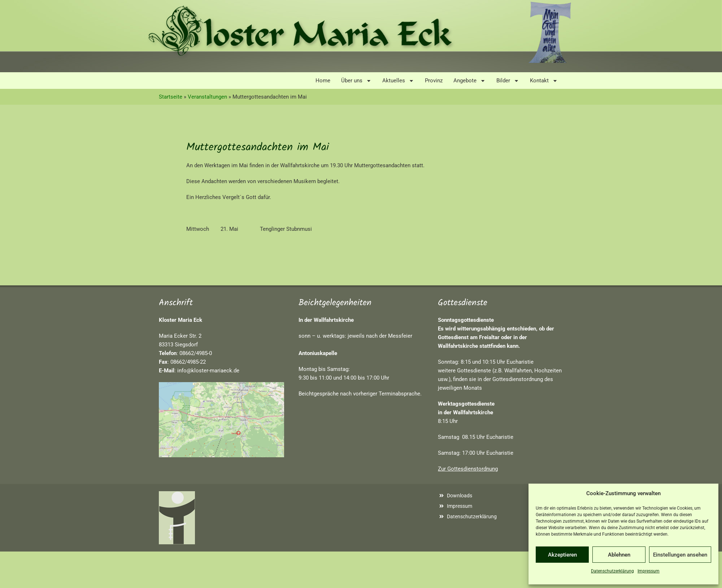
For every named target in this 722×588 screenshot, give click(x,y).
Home (323, 81)
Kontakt (544, 81)
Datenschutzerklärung (612, 571)
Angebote (469, 81)
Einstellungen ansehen (680, 555)
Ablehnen (619, 555)
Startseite (171, 97)
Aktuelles (398, 81)
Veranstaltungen (207, 97)
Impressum (649, 571)
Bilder (508, 81)
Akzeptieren (562, 555)
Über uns (356, 81)
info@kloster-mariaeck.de (208, 371)
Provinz (434, 81)
